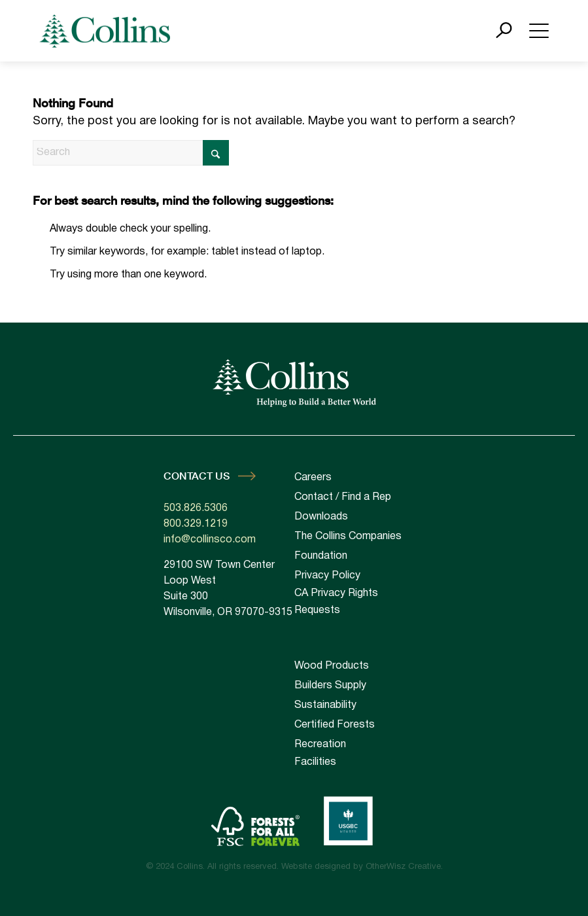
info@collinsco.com (210, 540)
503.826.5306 (196, 508)
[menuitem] (360, 666)
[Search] (131, 153)
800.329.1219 (196, 524)
